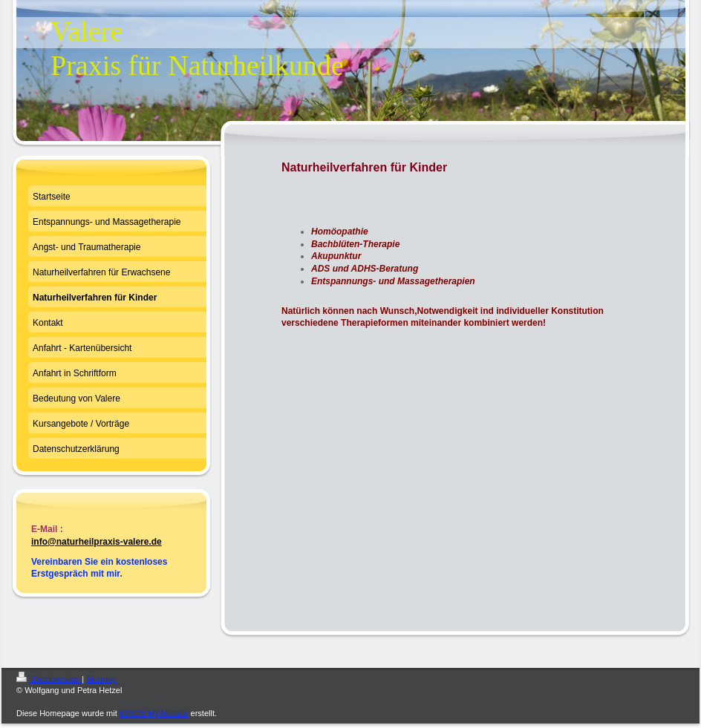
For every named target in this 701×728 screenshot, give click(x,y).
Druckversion (49, 679)
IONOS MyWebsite (154, 713)
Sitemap (101, 679)
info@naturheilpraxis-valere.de (97, 542)
